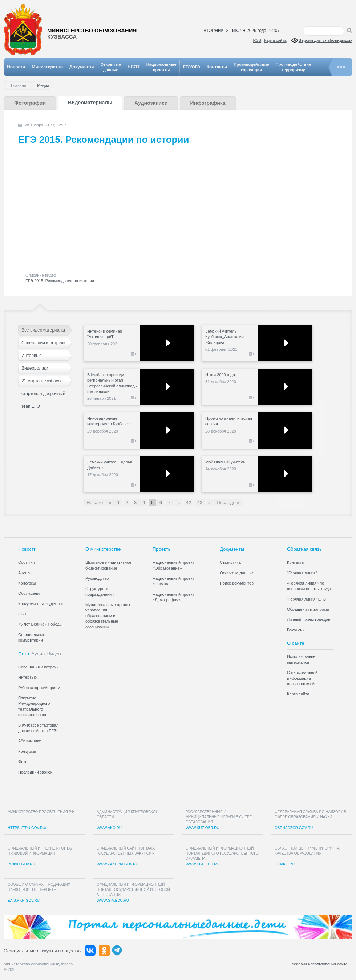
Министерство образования (92, 34)
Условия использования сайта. (320, 964)
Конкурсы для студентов (41, 604)
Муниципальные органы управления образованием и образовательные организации (108, 616)
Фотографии (30, 103)
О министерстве (103, 549)
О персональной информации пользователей (302, 678)
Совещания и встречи (44, 343)
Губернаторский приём (39, 688)
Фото (24, 654)
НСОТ (134, 67)
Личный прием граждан (309, 619)
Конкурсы (27, 583)
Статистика (230, 562)
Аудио (38, 654)
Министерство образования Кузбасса (38, 964)
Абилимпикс (29, 741)
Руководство (97, 578)
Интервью (32, 356)
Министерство (47, 67)
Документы (82, 67)
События (26, 562)
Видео (54, 654)
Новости (16, 67)
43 (199, 503)
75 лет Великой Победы (40, 624)
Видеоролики (35, 368)
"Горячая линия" (302, 573)
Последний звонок (35, 772)
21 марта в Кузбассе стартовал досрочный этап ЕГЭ (43, 383)
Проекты (162, 549)
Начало (95, 503)
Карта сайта (275, 40)
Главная (20, 86)
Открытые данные (237, 573)
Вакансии (296, 630)
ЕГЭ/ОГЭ (192, 67)
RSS (257, 40)
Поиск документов (237, 583)
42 (189, 503)
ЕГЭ (22, 614)
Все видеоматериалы (43, 330)
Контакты (217, 67)
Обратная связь (304, 549)
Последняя (228, 503)
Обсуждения (30, 593)
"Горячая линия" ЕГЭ (306, 599)
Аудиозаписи (151, 103)
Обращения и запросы (308, 609)
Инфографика (208, 103)
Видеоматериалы (90, 103)
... (178, 503)
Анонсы (25, 573)
